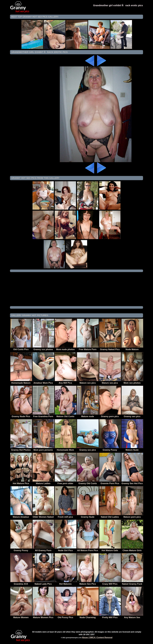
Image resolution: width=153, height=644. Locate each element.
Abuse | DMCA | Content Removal (97, 637)
